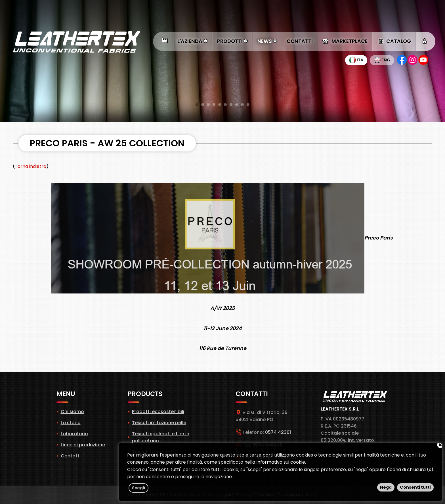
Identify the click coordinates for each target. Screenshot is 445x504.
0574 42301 (278, 432)
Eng (382, 60)
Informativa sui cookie (281, 462)
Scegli (138, 488)
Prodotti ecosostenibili (158, 412)
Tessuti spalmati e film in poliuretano (161, 437)
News (267, 41)
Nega (386, 487)
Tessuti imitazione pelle (159, 423)
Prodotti (232, 41)
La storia (71, 423)
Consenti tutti (415, 487)
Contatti (300, 41)
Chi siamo (72, 412)
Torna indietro (31, 166)
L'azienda (192, 41)
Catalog (394, 41)
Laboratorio (74, 434)
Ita (356, 60)
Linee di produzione (83, 445)
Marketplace (345, 41)
